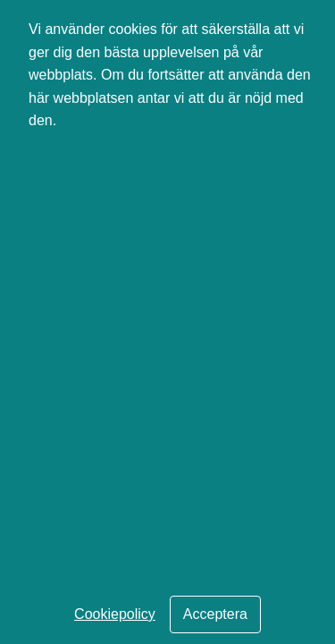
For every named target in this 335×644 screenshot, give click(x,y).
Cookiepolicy (115, 614)
